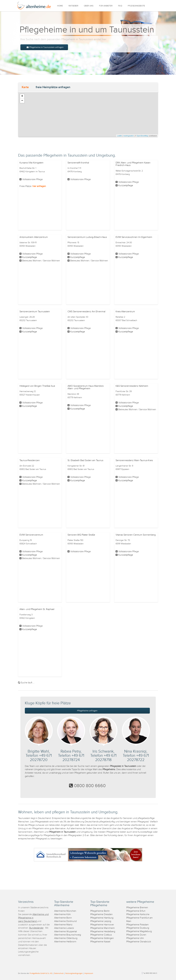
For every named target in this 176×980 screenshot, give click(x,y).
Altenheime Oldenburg (66, 938)
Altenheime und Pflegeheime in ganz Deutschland (33, 918)
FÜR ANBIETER (106, 6)
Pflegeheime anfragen (87, 711)
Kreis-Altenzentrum (125, 312)
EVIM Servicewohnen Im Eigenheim (134, 237)
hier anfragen (39, 186)
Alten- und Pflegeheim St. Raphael (37, 609)
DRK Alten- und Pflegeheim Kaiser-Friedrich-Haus (133, 164)
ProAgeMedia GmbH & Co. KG (41, 973)
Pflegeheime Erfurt (136, 911)
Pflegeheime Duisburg (138, 928)
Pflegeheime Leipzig (101, 921)
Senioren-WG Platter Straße (81, 535)
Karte (25, 87)
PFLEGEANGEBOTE (136, 6)
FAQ (120, 6)
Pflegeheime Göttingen (102, 938)
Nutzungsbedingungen (74, 973)
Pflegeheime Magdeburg (139, 931)
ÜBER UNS (89, 6)
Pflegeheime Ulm (135, 938)
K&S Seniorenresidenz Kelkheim (132, 386)
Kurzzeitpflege (126, 186)
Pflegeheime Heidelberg (103, 932)
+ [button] (22, 96)
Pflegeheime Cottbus (101, 935)
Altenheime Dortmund (65, 921)
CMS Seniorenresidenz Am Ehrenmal (86, 312)
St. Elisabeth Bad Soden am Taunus (85, 460)
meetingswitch (128, 136)
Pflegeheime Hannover (102, 925)
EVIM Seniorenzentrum (31, 535)
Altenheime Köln (62, 914)
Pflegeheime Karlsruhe (138, 914)
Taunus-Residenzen (30, 460)
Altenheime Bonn (63, 918)
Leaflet (119, 136)
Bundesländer (36, 928)
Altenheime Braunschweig (68, 935)
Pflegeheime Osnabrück (139, 942)
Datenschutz (59, 973)
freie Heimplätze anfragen (53, 87)
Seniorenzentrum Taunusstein (35, 312)
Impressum (89, 973)
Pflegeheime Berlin (100, 911)
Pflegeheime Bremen (137, 908)
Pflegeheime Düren (136, 935)
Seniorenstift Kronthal (78, 163)
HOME (60, 6)
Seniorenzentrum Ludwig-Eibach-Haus (87, 237)
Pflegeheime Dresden (101, 914)
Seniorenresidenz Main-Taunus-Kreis (134, 460)
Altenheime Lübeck (64, 928)
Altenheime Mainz (63, 925)
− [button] (22, 101)
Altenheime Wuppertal (65, 932)
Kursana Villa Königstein (31, 163)
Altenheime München (65, 911)
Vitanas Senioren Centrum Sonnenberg (136, 535)
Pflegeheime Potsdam (137, 925)
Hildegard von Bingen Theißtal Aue (37, 386)
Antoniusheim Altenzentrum (34, 237)
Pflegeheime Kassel (100, 942)
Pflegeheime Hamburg (102, 918)
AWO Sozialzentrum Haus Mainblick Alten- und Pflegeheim (86, 387)
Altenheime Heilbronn (65, 942)
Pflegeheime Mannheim (103, 928)
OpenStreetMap (142, 136)
